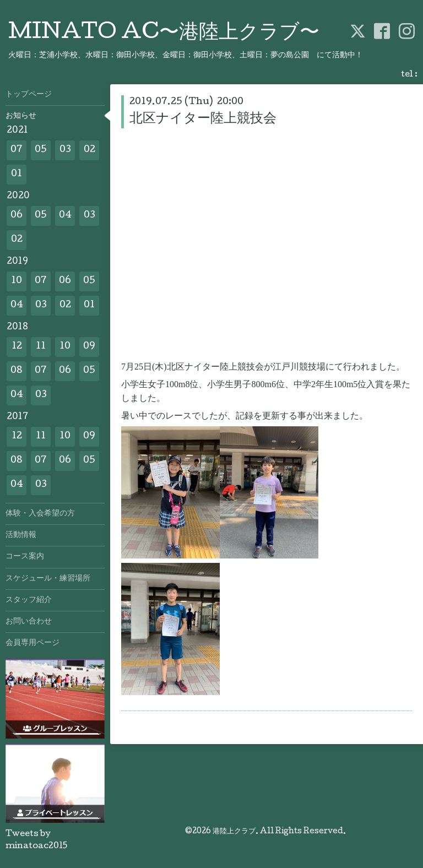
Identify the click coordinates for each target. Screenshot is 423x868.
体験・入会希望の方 (40, 514)
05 (41, 150)
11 (41, 347)
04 (65, 216)
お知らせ (21, 116)
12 (17, 347)
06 (17, 216)
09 (89, 347)
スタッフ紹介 (29, 600)
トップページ (29, 95)
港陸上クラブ (234, 832)
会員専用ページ (32, 643)
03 (65, 150)
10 (17, 281)
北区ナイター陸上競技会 (203, 119)
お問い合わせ (29, 622)
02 (90, 150)
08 (17, 371)
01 (17, 174)
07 (17, 150)
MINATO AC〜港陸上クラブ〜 (164, 34)
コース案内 (25, 557)
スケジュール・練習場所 (48, 579)
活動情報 (21, 535)
